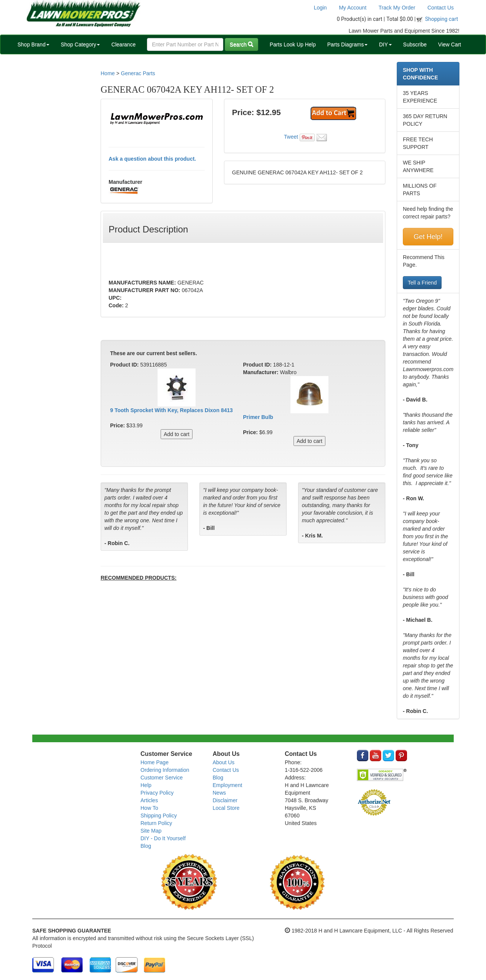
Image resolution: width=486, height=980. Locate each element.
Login (320, 8)
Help (146, 785)
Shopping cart (442, 19)
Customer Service (162, 778)
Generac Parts (138, 73)
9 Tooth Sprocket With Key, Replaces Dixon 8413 (171, 410)
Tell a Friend (422, 283)
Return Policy (156, 823)
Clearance (123, 44)
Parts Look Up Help (293, 44)
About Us (224, 762)
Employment (227, 785)
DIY (385, 44)
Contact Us (441, 8)
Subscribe (415, 44)
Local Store (226, 808)
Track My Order (397, 8)
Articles (149, 800)
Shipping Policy (159, 816)
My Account (353, 8)
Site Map (151, 831)
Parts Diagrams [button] (347, 44)
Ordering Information (165, 770)
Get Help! (428, 237)
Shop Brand (33, 44)
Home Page (155, 762)
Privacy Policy (157, 793)
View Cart (450, 44)
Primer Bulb (258, 417)
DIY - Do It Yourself (163, 838)
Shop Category (80, 44)
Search (241, 44)
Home (108, 73)
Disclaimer (225, 800)
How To (149, 808)
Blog (146, 846)
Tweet (291, 137)
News (219, 793)
